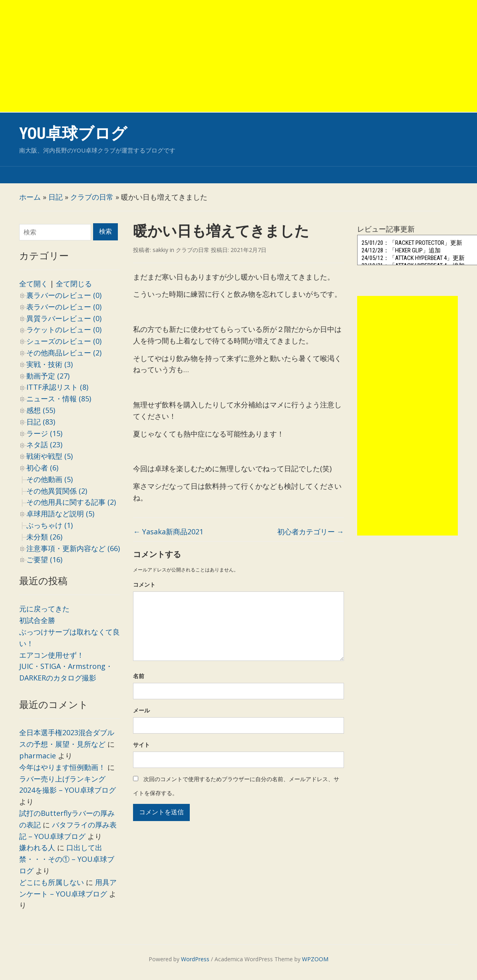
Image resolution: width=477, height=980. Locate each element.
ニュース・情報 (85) (59, 399)
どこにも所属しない (52, 882)
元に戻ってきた (44, 609)
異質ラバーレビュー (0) (64, 318)
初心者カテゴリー (311, 532)
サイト (141, 745)
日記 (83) (41, 422)
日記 (56, 197)
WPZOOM (315, 959)
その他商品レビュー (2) (64, 353)
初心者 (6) (42, 468)
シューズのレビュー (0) (64, 341)
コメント (144, 584)
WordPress (195, 959)
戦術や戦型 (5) (50, 456)
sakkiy (160, 250)
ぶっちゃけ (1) (50, 525)
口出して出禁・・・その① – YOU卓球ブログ (67, 859)
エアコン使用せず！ (52, 655)
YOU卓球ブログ (73, 134)
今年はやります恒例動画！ (62, 767)
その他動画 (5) (50, 479)
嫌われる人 (37, 847)
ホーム (30, 197)
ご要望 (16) (44, 559)
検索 (105, 231)
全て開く (34, 284)
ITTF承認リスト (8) (57, 387)
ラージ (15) (44, 433)
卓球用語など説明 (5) (60, 514)
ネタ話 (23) (44, 444)
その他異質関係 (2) (57, 491)
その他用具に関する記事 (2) (71, 502)
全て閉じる (74, 284)
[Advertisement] (238, 56)
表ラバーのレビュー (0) (64, 307)
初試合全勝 (37, 620)
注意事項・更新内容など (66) (73, 548)
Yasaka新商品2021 (168, 532)
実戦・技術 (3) (50, 364)
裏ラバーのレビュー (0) (64, 295)
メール (141, 710)
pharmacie (38, 756)
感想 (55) (41, 410)
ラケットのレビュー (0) (64, 329)
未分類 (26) (44, 537)
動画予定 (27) (48, 376)
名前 (139, 676)
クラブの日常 (92, 197)
